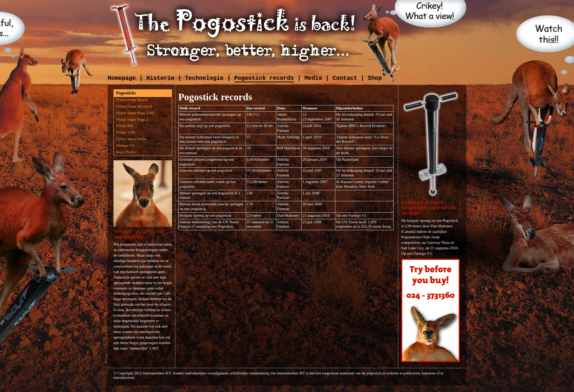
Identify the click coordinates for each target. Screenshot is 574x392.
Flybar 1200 (126, 132)
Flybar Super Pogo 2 (132, 120)
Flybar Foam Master (132, 100)
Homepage (122, 78)
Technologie (204, 78)
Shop (375, 78)
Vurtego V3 (125, 145)
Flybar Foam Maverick (134, 106)
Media (313, 78)
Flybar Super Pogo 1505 (135, 113)
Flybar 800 (124, 126)
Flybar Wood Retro (131, 139)
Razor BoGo (126, 152)
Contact (345, 78)
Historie (161, 78)
